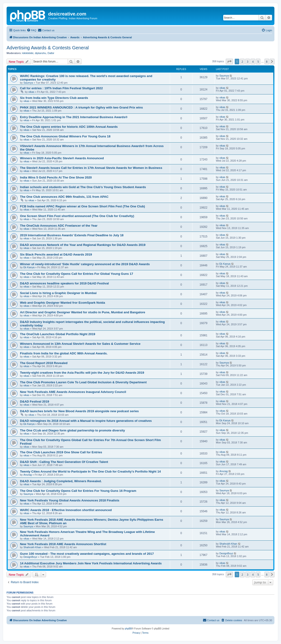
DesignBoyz (30, 557)
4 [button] (253, 62)
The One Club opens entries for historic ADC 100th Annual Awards (69, 127)
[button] (229, 62)
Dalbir (51, 53)
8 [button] (267, 62)
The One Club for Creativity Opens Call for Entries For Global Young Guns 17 (77, 274)
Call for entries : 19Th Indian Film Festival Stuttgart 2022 (61, 88)
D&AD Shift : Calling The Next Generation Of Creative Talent (64, 462)
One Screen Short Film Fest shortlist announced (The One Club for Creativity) (77, 216)
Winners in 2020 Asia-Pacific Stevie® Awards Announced (62, 158)
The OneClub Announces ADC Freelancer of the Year (59, 226)
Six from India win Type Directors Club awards (54, 98)
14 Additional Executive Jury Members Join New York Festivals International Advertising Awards (91, 563)
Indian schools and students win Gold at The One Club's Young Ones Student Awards (83, 187)
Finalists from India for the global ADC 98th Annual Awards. (64, 353)
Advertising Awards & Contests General (48, 48)
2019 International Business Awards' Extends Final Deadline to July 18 (72, 235)
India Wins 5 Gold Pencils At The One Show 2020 (56, 177)
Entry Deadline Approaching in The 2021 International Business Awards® (74, 117)
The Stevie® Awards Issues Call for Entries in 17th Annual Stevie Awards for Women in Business (91, 168)
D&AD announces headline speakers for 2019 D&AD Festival (64, 283)
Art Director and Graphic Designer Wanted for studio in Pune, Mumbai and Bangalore (83, 312)
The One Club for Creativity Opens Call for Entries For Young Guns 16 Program (78, 491)
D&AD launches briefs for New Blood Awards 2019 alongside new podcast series (79, 411)
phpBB (128, 629)
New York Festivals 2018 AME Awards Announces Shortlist (63, 544)
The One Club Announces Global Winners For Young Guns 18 (65, 136)
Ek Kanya (29, 267)
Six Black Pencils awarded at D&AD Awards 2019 (56, 254)
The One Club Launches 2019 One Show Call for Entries (61, 452)
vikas (31, 92)
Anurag (28, 475)
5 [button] (258, 62)
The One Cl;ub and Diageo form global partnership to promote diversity (72, 430)
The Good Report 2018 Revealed (44, 363)
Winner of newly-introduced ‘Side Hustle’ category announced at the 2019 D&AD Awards (85, 264)
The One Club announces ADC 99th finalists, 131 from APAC (64, 197)
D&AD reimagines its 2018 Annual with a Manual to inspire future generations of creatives (86, 421)
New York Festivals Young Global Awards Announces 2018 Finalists (70, 500)
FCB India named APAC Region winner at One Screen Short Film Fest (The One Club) (82, 206)
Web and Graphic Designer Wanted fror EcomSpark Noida (62, 303)
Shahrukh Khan (32, 547)
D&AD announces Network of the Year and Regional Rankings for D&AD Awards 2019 (83, 245)
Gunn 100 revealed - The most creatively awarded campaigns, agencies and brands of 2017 (87, 554)
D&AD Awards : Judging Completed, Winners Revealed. (61, 481)
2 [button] (242, 62)
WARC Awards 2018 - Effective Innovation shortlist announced (66, 510)
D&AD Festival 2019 (35, 402)
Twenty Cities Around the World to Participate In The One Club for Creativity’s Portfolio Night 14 (90, 471)
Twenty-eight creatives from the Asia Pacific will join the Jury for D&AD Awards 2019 (82, 373)
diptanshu (40, 53)
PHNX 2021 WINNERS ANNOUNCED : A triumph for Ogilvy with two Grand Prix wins (81, 107)
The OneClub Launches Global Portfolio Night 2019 (58, 334)
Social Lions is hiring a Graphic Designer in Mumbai (58, 293)
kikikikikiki (28, 53)
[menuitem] (31, 30)
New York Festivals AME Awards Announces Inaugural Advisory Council (73, 392)
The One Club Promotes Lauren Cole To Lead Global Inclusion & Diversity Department (83, 382)
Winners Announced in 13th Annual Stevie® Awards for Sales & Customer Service (80, 344)
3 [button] (248, 62)
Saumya (28, 83)
